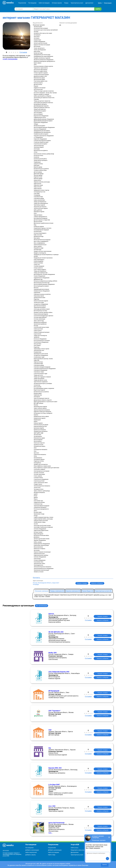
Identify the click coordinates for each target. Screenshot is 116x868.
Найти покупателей (31, 852)
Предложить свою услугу (78, 850)
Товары (66, 3)
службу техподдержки (10, 59)
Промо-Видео (88, 591)
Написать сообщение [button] (97, 583)
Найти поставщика (44, 3)
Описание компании (41, 591)
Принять (105, 865)
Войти (100, 3)
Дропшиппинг (89, 3)
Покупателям (22, 3)
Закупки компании (73, 591)
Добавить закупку (30, 855)
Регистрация (108, 3)
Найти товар (52, 855)
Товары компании (57, 591)
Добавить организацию (32, 850)
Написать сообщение (103, 620)
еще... (50, 833)
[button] (107, 859)
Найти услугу (74, 848)
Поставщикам (32, 3)
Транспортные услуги (77, 3)
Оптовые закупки (57, 3)
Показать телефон (82, 583)
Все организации (41, 606)
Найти (98, 9)
